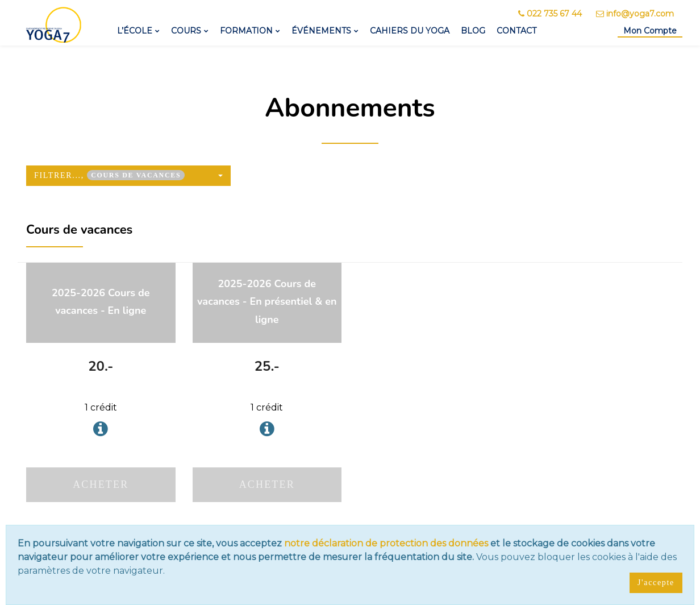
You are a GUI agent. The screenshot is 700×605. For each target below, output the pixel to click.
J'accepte (656, 583)
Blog (473, 31)
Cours (186, 31)
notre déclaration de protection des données (386, 543)
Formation (246, 31)
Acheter (101, 484)
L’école (135, 31)
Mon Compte (650, 31)
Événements (321, 31)
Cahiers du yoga (410, 31)
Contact (516, 31)
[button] (128, 176)
